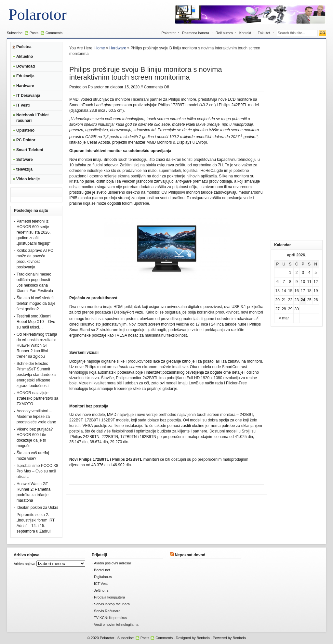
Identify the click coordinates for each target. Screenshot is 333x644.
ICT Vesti (101, 584)
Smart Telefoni (30, 150)
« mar (284, 318)
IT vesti (23, 105)
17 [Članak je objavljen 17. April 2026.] (303, 291)
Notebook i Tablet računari (33, 118)
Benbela (203, 638)
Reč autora (224, 33)
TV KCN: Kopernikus (110, 618)
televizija (24, 169)
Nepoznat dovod (190, 555)
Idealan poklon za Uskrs (37, 508)
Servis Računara (107, 611)
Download (26, 66)
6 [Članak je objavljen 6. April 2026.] (278, 282)
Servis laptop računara (112, 604)
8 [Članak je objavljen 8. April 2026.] (290, 282)
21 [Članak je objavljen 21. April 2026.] (284, 300)
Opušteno (25, 130)
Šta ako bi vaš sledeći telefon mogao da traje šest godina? (36, 303)
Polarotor (38, 14)
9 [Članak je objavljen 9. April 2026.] (297, 282)
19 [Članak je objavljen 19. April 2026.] (316, 291)
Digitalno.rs (103, 577)
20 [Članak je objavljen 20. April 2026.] (278, 300)
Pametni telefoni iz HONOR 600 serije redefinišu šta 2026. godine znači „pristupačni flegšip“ (34, 232)
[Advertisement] (297, 139)
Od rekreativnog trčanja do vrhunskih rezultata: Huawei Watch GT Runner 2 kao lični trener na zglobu (37, 345)
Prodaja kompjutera (109, 597)
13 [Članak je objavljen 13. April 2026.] (278, 291)
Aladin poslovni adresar (113, 563)
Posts (34, 33)
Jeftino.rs (101, 590)
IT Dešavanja (28, 96)
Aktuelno (25, 57)
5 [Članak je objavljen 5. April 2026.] (316, 273)
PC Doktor (26, 140)
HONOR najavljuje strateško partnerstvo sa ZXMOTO (37, 398)
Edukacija (25, 76)
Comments (54, 33)
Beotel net (102, 570)
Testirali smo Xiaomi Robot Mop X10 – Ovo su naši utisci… (36, 322)
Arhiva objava (25, 564)
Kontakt (245, 33)
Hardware (25, 86)
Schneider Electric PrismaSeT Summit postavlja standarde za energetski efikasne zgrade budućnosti (36, 375)
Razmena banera (196, 33)
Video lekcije (28, 179)
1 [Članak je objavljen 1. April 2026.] (290, 273)
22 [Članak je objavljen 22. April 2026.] (290, 300)
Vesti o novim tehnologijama (116, 625)
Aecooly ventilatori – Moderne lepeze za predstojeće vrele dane (36, 417)
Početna (24, 47)
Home (100, 48)
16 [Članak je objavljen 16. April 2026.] (296, 291)
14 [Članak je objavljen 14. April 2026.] (284, 291)
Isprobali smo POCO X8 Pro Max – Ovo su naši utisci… (37, 471)
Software (25, 160)
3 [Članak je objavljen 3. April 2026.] (303, 273)
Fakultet (264, 33)
